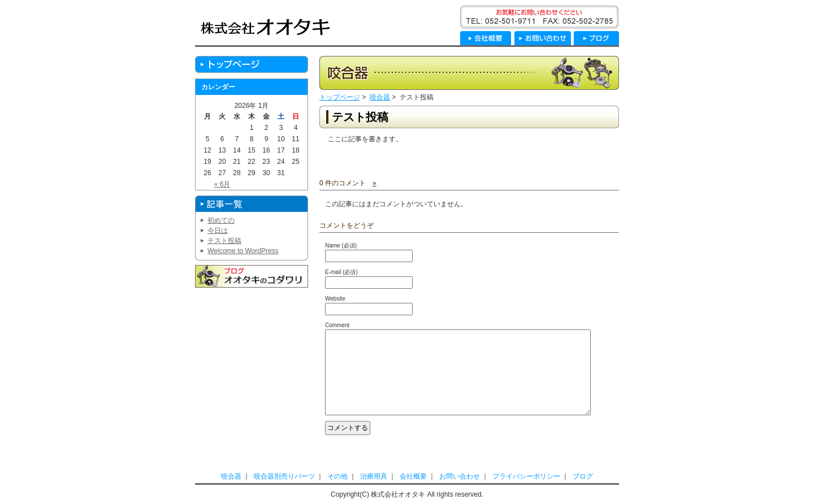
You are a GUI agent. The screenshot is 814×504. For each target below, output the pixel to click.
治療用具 (374, 476)
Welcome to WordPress (243, 251)
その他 (337, 476)
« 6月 (222, 184)
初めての (221, 220)
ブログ (583, 476)
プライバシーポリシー (526, 476)
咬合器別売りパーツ (284, 476)
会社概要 (413, 476)
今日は (218, 231)
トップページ (340, 97)
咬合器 (380, 97)
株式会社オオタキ (265, 27)
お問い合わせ (460, 476)
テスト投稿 (360, 117)
